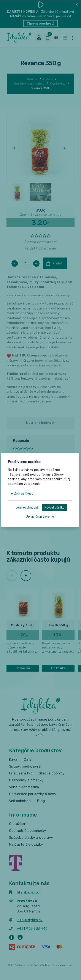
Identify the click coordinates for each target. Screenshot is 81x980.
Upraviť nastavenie (40, 517)
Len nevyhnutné (27, 508)
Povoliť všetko (54, 508)
